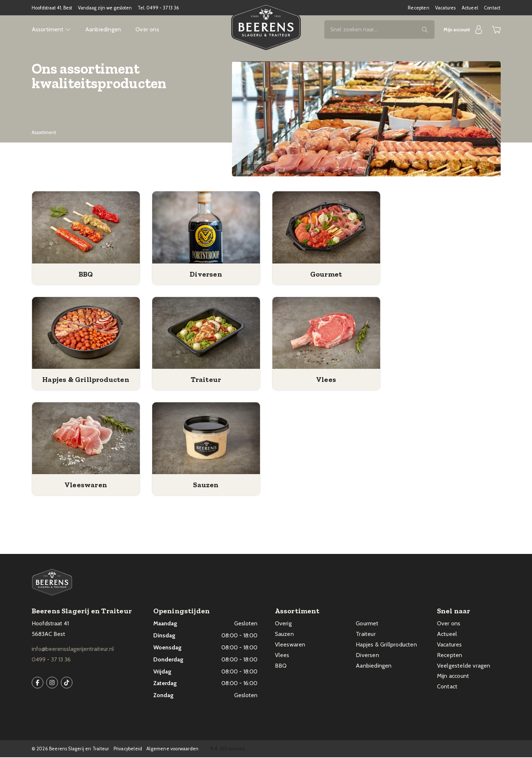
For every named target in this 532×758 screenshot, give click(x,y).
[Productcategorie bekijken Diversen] (206, 228)
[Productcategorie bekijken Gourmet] (326, 228)
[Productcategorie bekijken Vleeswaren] (86, 439)
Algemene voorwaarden (172, 749)
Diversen (367, 656)
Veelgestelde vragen (464, 666)
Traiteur (366, 635)
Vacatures (446, 8)
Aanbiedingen (103, 30)
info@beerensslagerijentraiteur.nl (73, 650)
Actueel (470, 8)
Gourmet (367, 624)
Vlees (282, 656)
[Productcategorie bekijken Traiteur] (206, 334)
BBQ (281, 666)
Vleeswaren (290, 645)
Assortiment (51, 30)
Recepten (419, 8)
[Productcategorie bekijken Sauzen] (206, 439)
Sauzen (284, 635)
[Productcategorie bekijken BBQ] (86, 228)
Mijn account (453, 677)
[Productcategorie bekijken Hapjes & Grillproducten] (86, 334)
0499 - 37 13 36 (163, 8)
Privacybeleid (128, 749)
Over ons (147, 30)
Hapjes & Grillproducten (386, 645)
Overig (283, 624)
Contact (492, 8)
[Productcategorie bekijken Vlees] (326, 334)
